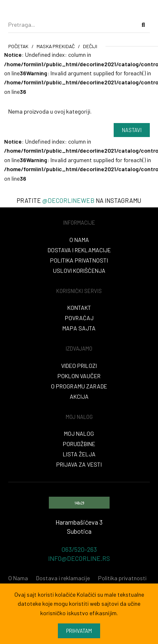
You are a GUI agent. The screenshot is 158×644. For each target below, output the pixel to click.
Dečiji (90, 46)
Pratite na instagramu (79, 200)
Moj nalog (79, 434)
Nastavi (132, 130)
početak (18, 46)
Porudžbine (79, 444)
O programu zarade (79, 386)
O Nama (18, 578)
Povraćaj (79, 318)
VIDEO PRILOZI (79, 366)
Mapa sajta (79, 328)
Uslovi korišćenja (79, 271)
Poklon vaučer (79, 376)
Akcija (79, 396)
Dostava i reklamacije (79, 250)
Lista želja (79, 454)
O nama (79, 240)
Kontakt (79, 308)
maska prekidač (56, 46)
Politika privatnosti (79, 260)
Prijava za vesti (79, 464)
